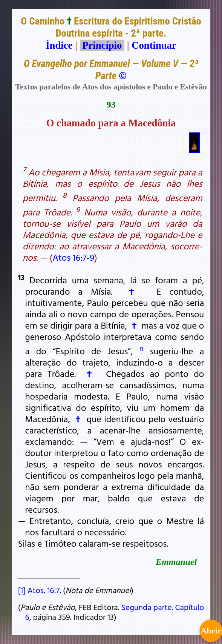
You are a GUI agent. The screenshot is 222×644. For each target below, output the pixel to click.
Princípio (102, 45)
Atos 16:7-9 (73, 257)
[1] (22, 590)
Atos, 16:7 (44, 590)
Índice (59, 45)
